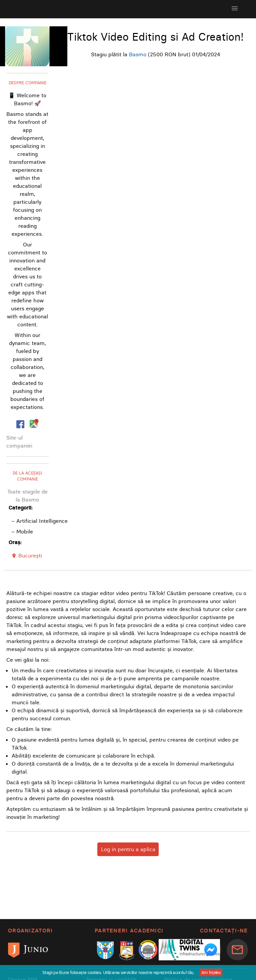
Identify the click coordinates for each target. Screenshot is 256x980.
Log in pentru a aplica (128, 849)
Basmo (138, 54)
